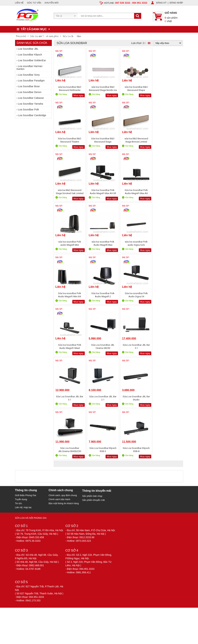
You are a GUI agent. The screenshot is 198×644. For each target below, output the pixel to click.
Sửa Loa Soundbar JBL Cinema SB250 (69, 295)
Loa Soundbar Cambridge (32, 115)
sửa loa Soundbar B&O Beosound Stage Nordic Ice (102, 89)
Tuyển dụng (21, 396)
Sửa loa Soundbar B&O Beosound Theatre (167, 89)
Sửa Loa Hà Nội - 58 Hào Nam (143, 389)
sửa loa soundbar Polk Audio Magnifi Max (134, 192)
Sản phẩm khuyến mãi (94, 397)
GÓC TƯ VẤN (34, 3)
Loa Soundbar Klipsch (30, 55)
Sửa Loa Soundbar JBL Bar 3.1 (134, 295)
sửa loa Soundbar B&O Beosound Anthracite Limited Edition (69, 89)
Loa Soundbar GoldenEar (32, 60)
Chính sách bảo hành (59, 396)
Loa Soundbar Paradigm (31, 81)
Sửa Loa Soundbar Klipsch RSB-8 (167, 346)
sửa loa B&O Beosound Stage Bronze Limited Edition (102, 140)
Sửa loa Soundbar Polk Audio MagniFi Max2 (167, 243)
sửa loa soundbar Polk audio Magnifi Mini (102, 192)
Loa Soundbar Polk (28, 109)
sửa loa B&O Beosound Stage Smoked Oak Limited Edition (134, 140)
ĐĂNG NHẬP (176, 3)
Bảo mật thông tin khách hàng (64, 400)
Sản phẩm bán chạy (92, 393)
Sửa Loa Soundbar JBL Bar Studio (69, 346)
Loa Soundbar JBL (28, 49)
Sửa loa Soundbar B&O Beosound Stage (69, 140)
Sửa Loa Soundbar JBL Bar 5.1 (102, 295)
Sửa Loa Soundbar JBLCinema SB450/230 (102, 346)
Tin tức (19, 400)
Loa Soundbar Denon (30, 92)
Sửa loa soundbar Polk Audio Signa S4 (134, 243)
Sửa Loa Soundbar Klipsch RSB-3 (134, 346)
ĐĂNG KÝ (161, 3)
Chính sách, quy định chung (63, 392)
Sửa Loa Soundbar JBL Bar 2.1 (167, 295)
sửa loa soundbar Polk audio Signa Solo (167, 192)
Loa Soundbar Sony (29, 75)
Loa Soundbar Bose (29, 86)
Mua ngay (78, 95)
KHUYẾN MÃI (52, 3)
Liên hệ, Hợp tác (23, 404)
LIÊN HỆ (19, 3)
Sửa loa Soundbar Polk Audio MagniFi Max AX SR (167, 140)
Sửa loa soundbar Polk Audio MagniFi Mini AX (69, 243)
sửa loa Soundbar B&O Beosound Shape (134, 89)
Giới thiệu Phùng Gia (26, 392)
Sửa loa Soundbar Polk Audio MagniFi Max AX (69, 192)
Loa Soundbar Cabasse (31, 98)
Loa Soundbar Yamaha (31, 104)
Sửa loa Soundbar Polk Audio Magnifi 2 (102, 243)
